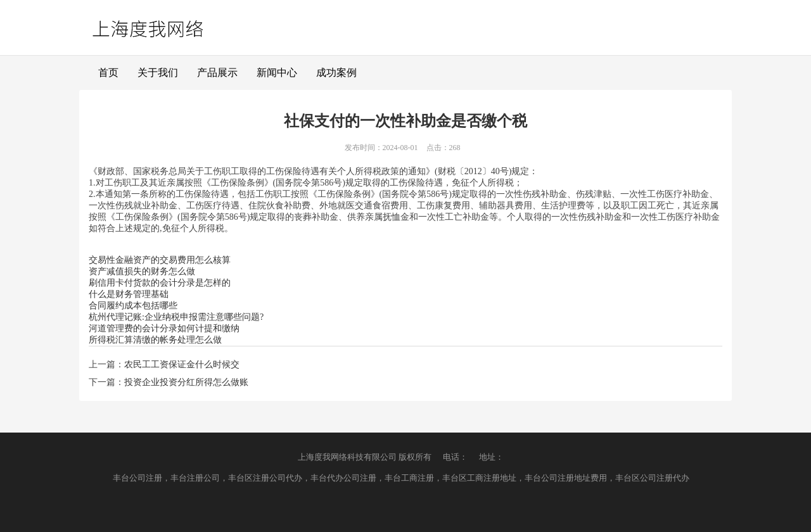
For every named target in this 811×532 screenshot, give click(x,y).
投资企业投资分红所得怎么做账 (186, 382)
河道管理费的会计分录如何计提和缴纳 (164, 328)
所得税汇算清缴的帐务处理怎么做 (155, 340)
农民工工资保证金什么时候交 (182, 364)
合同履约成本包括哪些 (133, 306)
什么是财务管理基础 (129, 294)
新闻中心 (277, 73)
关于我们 (158, 73)
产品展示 (217, 73)
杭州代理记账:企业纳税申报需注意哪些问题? (176, 317)
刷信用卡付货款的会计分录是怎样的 (160, 283)
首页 (108, 73)
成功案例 (336, 73)
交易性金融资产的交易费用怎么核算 (160, 260)
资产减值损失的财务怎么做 (142, 271)
